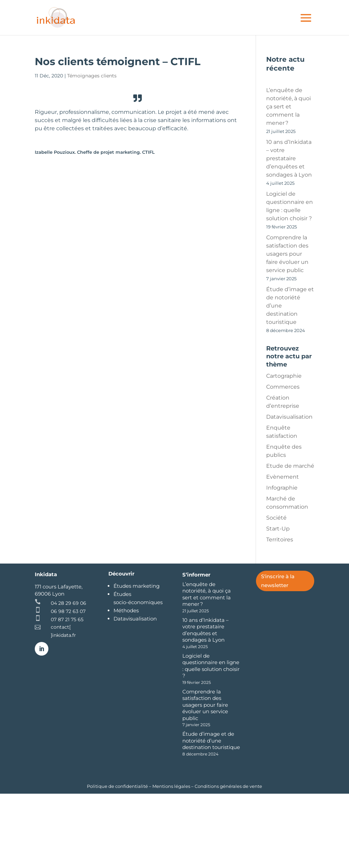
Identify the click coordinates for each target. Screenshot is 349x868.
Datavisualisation (289, 417)
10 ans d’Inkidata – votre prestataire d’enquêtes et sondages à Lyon (289, 158)
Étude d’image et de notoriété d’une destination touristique (211, 740)
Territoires (280, 540)
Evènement (283, 477)
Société (276, 518)
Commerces (283, 387)
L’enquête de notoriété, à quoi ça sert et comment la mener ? (289, 107)
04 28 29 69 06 (69, 603)
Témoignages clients (92, 76)
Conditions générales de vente (228, 786)
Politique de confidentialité (118, 786)
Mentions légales (171, 786)
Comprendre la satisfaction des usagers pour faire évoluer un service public (287, 254)
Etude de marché (290, 466)
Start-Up (278, 529)
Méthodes (126, 610)
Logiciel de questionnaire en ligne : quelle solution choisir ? (211, 666)
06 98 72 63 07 (68, 611)
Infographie (282, 488)
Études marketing (136, 586)
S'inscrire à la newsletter (278, 581)
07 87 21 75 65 (67, 619)
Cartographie (284, 376)
